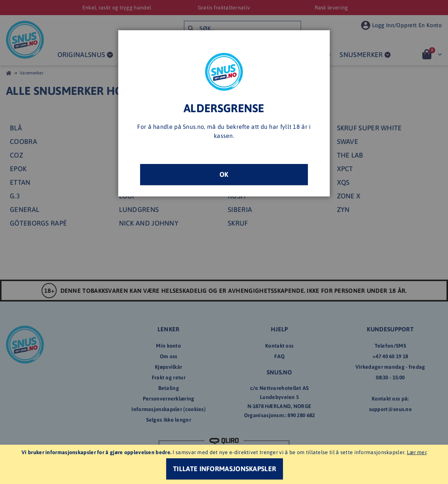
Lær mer (417, 452)
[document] (225, 464)
